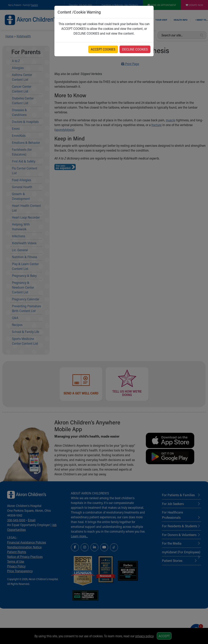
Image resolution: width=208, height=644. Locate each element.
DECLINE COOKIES (135, 49)
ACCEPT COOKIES (103, 49)
